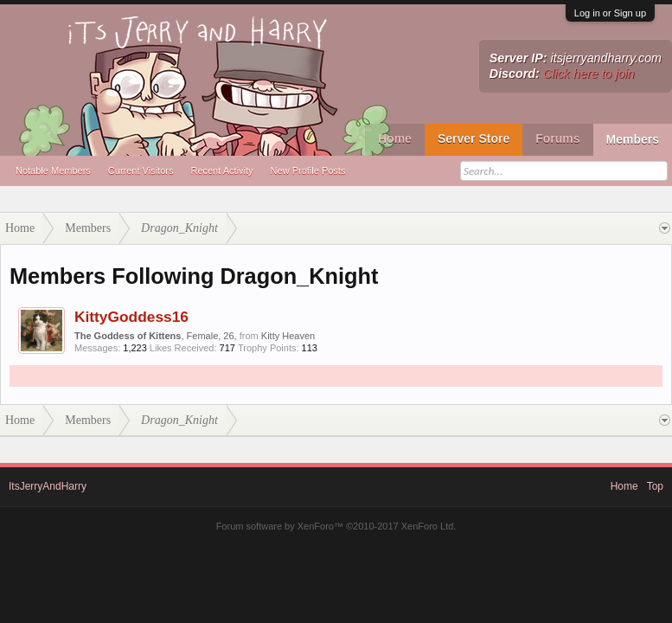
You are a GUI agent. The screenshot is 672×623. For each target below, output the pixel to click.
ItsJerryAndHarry (48, 486)
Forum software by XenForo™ (336, 526)
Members (633, 139)
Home (395, 138)
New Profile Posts (308, 170)
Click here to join (589, 74)
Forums (557, 138)
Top (655, 486)
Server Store (474, 138)
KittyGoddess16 (131, 317)
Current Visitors (141, 170)
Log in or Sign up (610, 13)
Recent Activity (221, 170)
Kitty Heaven (288, 336)
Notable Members (53, 170)
